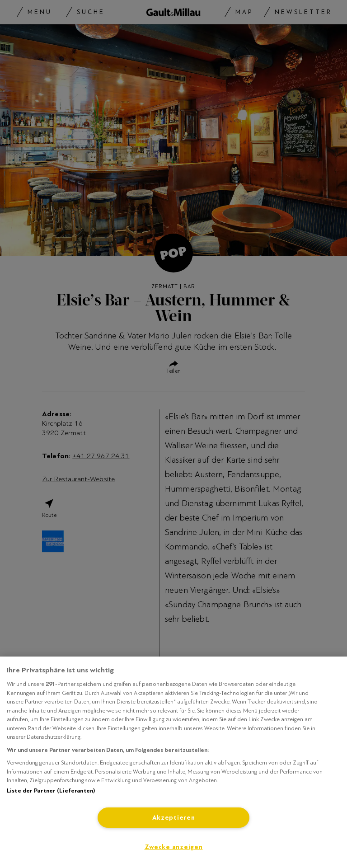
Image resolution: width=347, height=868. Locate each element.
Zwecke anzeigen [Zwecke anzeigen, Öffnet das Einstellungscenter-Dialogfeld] (174, 847)
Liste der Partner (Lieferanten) (51, 791)
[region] (173, 762)
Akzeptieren (174, 818)
